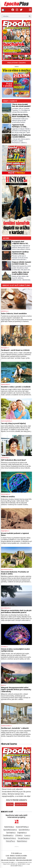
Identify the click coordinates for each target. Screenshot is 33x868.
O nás (7, 855)
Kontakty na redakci (21, 855)
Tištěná (10, 804)
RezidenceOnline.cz (10, 838)
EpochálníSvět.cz (24, 830)
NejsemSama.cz (22, 841)
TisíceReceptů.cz (8, 835)
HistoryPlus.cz (11, 841)
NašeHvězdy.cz (9, 827)
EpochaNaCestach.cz (10, 830)
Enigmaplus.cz (22, 832)
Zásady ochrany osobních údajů (16, 858)
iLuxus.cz (27, 835)
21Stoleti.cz (19, 835)
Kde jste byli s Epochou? (8, 860)
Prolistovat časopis (16, 63)
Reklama (12, 855)
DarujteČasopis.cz (24, 838)
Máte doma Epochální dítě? (24, 860)
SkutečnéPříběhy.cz (22, 827)
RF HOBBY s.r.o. (17, 853)
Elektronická (21, 804)
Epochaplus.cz (11, 832)
